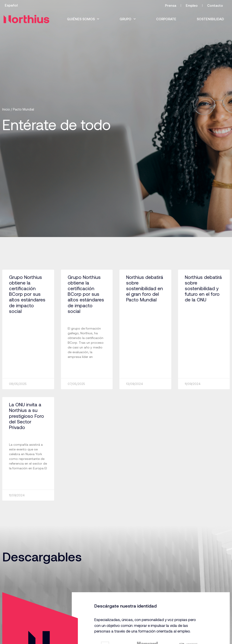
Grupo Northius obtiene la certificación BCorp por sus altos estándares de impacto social (27, 294)
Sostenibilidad (210, 19)
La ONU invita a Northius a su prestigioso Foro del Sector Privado (27, 416)
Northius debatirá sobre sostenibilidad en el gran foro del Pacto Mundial (145, 288)
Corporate (166, 19)
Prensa (171, 5)
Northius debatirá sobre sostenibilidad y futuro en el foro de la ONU (203, 288)
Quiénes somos (83, 19)
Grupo (128, 19)
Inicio (6, 109)
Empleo (192, 5)
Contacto (215, 5)
